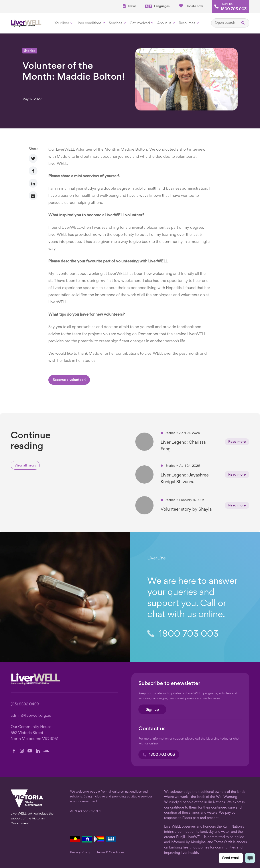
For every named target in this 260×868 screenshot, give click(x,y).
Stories (30, 51)
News (129, 6)
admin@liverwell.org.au (31, 716)
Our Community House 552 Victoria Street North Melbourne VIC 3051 (34, 733)
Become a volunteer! (69, 380)
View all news (25, 466)
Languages (157, 6)
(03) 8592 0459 (25, 704)
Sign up (152, 710)
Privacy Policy (80, 852)
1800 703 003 (234, 9)
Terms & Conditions (110, 852)
